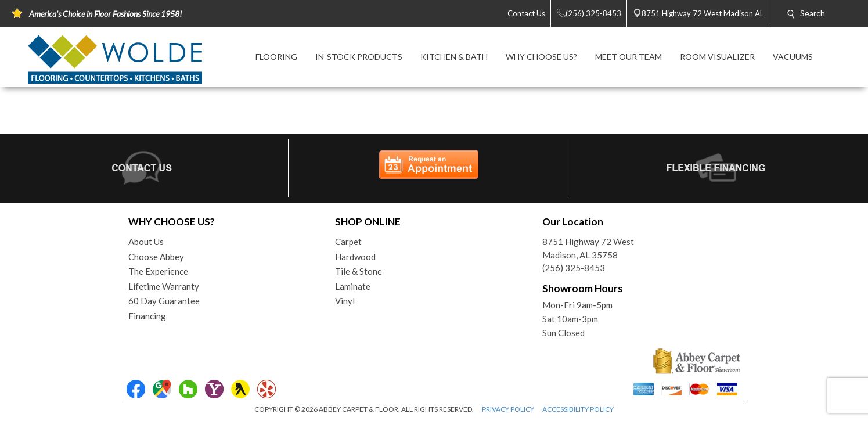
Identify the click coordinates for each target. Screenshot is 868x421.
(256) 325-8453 (574, 268)
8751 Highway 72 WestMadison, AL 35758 (588, 248)
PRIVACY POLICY (508, 409)
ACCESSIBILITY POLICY (578, 409)
